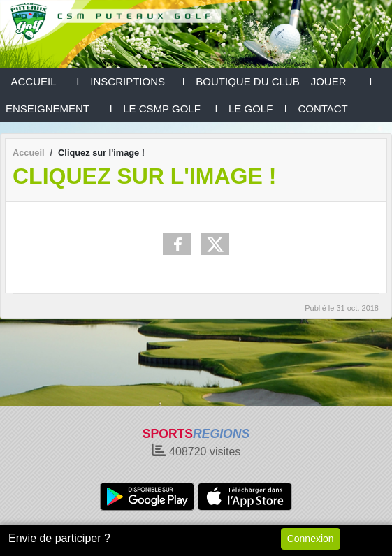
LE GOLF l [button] (257, 109)
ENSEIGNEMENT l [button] (59, 109)
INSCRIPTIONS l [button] (137, 81)
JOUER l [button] (342, 81)
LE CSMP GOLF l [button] (170, 109)
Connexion (311, 539)
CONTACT (322, 109)
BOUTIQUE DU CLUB (247, 81)
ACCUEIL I (42, 81)
